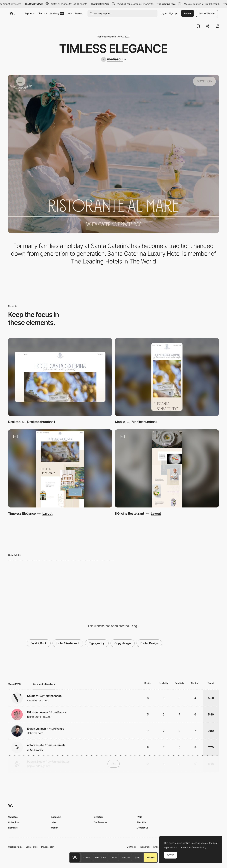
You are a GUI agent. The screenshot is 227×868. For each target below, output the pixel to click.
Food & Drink (39, 643)
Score (137, 858)
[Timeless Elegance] (60, 468)
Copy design (123, 643)
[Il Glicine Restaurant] (167, 468)
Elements (126, 858)
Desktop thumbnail (41, 422)
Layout (47, 514)
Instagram (145, 847)
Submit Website (207, 13)
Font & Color (100, 858)
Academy (57, 13)
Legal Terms (32, 847)
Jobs (70, 13)
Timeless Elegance (22, 513)
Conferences (100, 822)
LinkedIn (157, 847)
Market (79, 13)
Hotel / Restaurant (68, 643)
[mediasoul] (113, 59)
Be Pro (188, 13)
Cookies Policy (15, 847)
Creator (87, 858)
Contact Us (143, 828)
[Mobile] (167, 377)
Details (114, 858)
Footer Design (149, 643)
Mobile (120, 422)
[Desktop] (60, 377)
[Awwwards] (12, 13)
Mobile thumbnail (144, 422)
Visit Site (150, 858)
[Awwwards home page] (75, 858)
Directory (42, 13)
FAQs (139, 817)
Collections (14, 822)
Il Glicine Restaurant (130, 513)
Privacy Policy (48, 847)
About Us (141, 822)
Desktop (14, 422)
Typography (97, 643)
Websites (13, 817)
